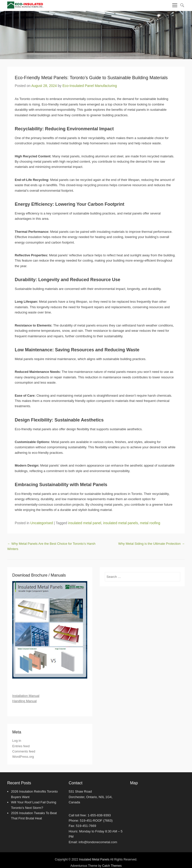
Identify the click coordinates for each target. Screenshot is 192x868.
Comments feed (24, 751)
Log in (17, 741)
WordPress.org (23, 757)
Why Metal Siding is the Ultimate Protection (151, 544)
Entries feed (21, 746)
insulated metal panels (121, 523)
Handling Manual (24, 701)
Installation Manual (26, 696)
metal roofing (150, 523)
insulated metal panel (85, 523)
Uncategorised (41, 523)
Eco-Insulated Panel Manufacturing (90, 86)
